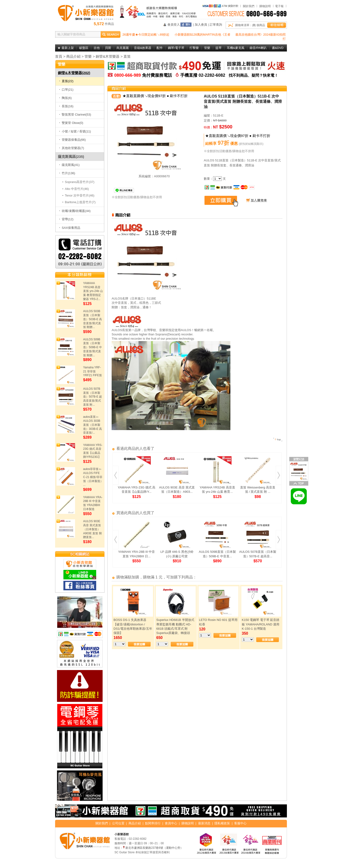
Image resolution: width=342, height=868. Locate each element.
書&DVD (278, 48)
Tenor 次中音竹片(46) (80, 195)
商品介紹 (73, 56)
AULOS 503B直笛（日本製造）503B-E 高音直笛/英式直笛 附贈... (93, 319)
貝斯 (108, 48)
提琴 (218, 48)
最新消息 (204, 823)
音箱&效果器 (143, 48)
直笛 (127, 56)
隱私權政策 (222, 823)
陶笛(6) (65, 98)
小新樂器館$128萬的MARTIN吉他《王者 (202, 35)
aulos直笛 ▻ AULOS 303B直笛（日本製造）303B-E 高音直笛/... (93, 425)
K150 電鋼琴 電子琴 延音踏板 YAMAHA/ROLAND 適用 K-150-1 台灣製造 (261, 624)
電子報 (279, 6)
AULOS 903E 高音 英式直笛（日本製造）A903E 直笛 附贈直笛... (93, 529)
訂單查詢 (216, 25)
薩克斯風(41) (69, 165)
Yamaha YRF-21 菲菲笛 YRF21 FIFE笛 (93, 371)
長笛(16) (66, 106)
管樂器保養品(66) (72, 140)
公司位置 (118, 823)
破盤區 (84, 48)
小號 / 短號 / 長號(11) (75, 131)
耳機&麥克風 (236, 48)
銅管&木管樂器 (108, 56)
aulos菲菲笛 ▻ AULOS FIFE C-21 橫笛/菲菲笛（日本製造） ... (93, 477)
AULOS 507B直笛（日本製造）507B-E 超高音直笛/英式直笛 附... (93, 397)
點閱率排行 (153, 823)
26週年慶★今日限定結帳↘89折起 (146, 35)
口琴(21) (66, 90)
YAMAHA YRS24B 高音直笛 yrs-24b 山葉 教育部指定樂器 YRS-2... (93, 291)
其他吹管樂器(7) (72, 148)
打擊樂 (194, 48)
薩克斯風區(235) (71, 157)
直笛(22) (66, 81)
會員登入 (174, 25)
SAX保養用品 (70, 228)
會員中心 (171, 823)
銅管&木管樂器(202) (74, 73)
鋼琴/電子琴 (176, 48)
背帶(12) (66, 219)
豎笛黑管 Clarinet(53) (75, 115)
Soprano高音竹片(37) (80, 182)
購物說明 (265, 6)
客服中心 (240, 823)
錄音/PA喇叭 (258, 48)
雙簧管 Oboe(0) (71, 123)
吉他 (97, 48)
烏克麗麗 (123, 48)
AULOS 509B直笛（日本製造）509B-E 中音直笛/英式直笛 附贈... (93, 347)
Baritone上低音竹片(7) (80, 202)
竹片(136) (67, 173)
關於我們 (249, 6)
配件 (160, 48)
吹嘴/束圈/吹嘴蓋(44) (75, 211)
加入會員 (201, 25)
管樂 (207, 48)
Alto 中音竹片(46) (77, 189)
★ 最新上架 (66, 48)
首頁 (59, 56)
